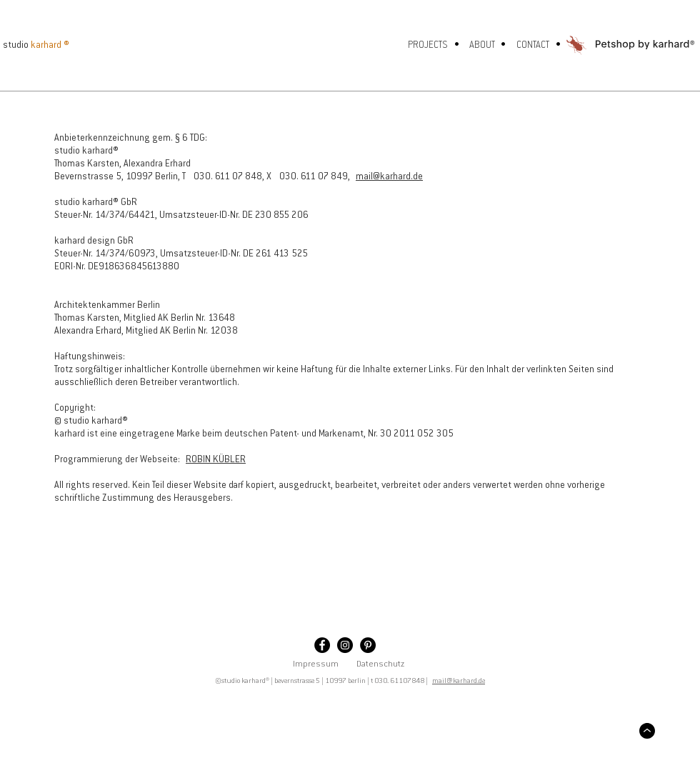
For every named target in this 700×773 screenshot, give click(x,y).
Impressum (316, 664)
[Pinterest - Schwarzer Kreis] (368, 645)
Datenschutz (380, 664)
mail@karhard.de (389, 177)
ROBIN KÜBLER (216, 460)
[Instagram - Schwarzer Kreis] (345, 645)
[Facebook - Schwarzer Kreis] (322, 645)
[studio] (21, 45)
